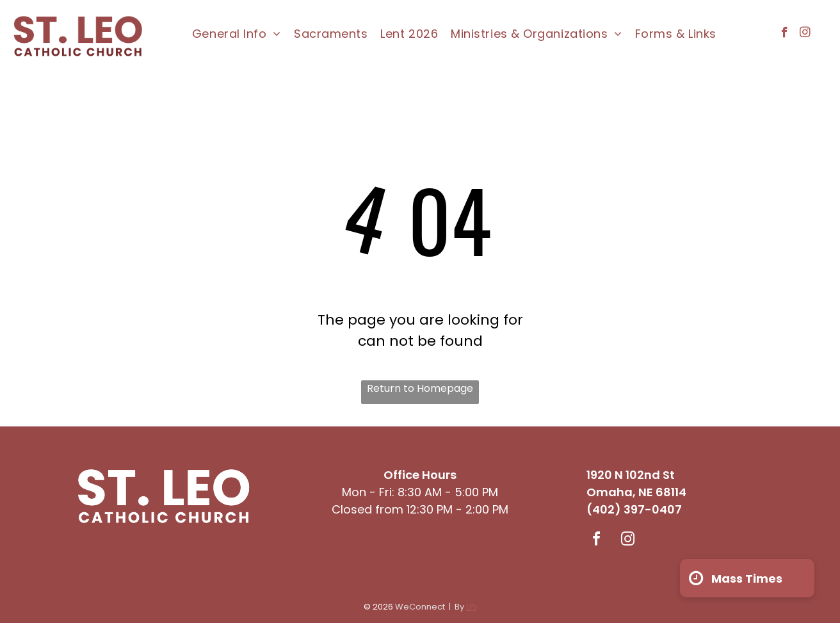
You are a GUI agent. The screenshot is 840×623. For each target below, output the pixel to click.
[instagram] (805, 34)
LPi (471, 607)
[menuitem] (237, 34)
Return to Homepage (420, 388)
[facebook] (785, 34)
